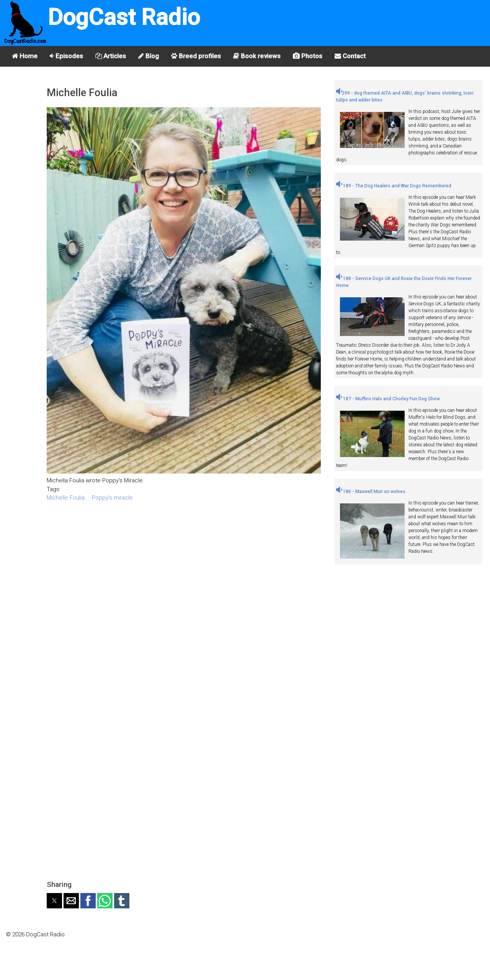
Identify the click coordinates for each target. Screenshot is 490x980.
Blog (149, 56)
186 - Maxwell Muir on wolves (371, 492)
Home (25, 56)
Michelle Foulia (66, 498)
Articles (111, 56)
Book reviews (257, 56)
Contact (350, 56)
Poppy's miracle (112, 498)
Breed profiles (196, 56)
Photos (308, 56)
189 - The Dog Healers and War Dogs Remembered (394, 186)
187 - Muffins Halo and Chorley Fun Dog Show (388, 399)
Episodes (66, 56)
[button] (54, 901)
